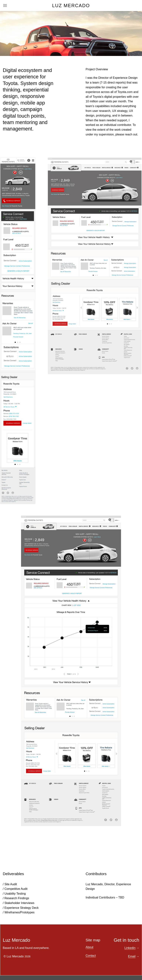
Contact (91, 956)
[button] (5, 5)
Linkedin (130, 948)
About (89, 947)
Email (132, 956)
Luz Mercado (71, 6)
